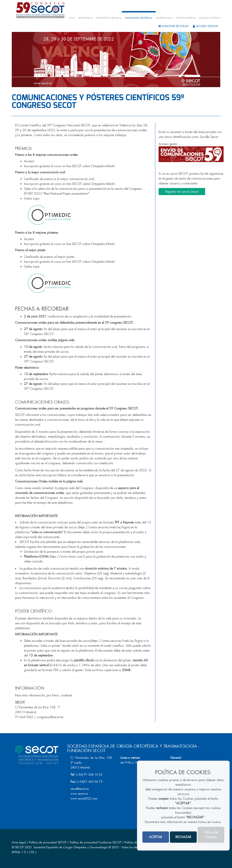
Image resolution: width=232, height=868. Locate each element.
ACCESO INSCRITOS (210, 18)
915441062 (24, 717)
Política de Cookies (209, 822)
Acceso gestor (191, 152)
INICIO (72, 18)
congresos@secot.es (50, 717)
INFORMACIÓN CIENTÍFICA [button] (139, 18)
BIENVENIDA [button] (86, 18)
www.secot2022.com (84, 798)
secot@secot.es (80, 789)
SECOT (19, 847)
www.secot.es (79, 794)
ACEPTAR (156, 837)
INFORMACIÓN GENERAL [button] (109, 18)
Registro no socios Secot (182, 192)
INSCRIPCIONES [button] (164, 18)
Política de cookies (137, 842)
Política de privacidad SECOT (48, 842)
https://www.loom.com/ (67, 556)
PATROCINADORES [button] (186, 18)
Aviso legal (19, 842)
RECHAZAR (183, 837)
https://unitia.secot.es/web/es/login (104, 527)
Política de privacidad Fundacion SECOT (96, 842)
